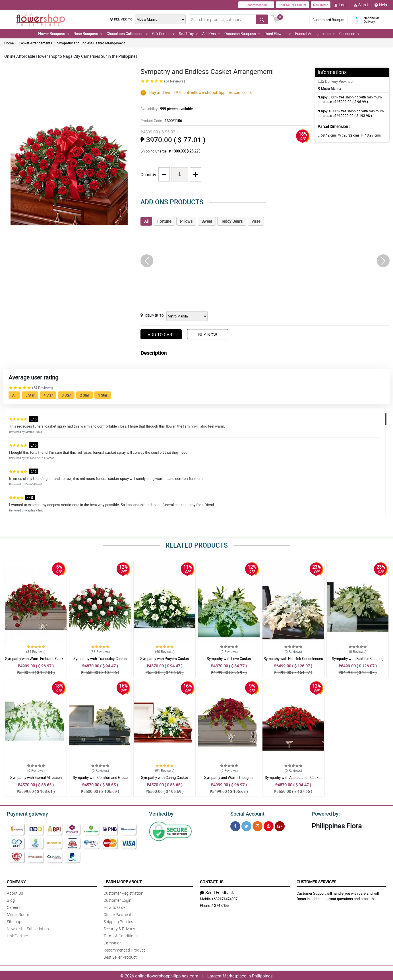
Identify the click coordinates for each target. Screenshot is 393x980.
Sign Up (363, 5)
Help (381, 5)
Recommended (256, 5)
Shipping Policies (118, 921)
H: (366, 135)
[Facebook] (235, 825)
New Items (321, 5)
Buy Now (208, 335)
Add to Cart (161, 335)
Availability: (165, 109)
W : (346, 135)
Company (16, 881)
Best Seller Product (292, 5)
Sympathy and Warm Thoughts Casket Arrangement (229, 780)
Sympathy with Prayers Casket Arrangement (165, 661)
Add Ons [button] (211, 34)
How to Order (115, 906)
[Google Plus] (280, 825)
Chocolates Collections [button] (127, 34)
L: (326, 135)
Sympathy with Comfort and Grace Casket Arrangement (100, 780)
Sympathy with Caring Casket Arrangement (165, 780)
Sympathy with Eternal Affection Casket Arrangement (36, 780)
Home (9, 43)
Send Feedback (217, 892)
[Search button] (262, 19)
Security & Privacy (119, 928)
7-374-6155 (220, 905)
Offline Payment (117, 914)
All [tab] (146, 221)
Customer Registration (123, 892)
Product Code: (160, 121)
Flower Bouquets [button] (54, 34)
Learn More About (123, 881)
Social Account (246, 813)
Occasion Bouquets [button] (242, 34)
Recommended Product (124, 949)
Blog (11, 899)
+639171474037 (225, 898)
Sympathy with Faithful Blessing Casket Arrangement (358, 661)
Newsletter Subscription (28, 928)
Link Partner (17, 935)
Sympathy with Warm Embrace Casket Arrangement (36, 661)
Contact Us (212, 881)
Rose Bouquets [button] (88, 34)
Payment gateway (25, 813)
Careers (14, 906)
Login (341, 5)
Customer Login (117, 899)
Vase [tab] (256, 221)
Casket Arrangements (35, 43)
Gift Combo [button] (163, 34)
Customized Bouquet (329, 20)
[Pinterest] (269, 825)
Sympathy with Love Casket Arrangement (229, 661)
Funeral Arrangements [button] (315, 34)
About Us (15, 892)
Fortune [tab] (164, 221)
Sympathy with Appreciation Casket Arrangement (293, 780)
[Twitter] (246, 825)
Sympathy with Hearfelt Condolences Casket (293, 661)
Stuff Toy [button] (188, 34)
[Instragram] (257, 825)
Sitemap (14, 921)
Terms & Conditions (121, 935)
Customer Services (316, 881)
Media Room (18, 914)
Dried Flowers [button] (278, 34)
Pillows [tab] (186, 221)
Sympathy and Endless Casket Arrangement (91, 43)
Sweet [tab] (207, 221)
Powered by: (324, 813)
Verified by (160, 813)
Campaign (113, 942)
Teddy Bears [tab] (232, 221)
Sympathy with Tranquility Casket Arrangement (100, 661)
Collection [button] (349, 34)
